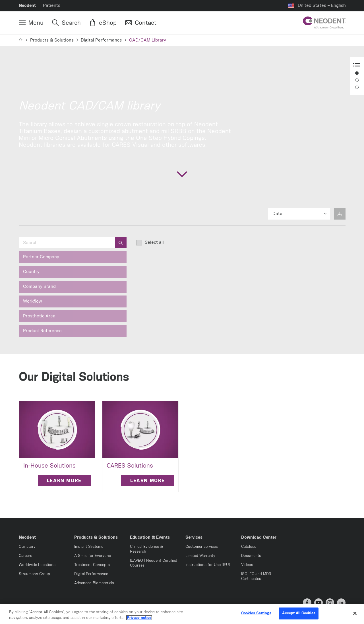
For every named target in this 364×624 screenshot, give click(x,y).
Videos (247, 565)
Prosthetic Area (39, 316)
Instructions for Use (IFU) (208, 565)
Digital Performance (101, 40)
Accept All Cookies (299, 614)
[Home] (21, 40)
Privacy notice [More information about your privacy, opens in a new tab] (139, 618)
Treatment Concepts (92, 565)
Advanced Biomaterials (94, 583)
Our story (27, 547)
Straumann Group (34, 574)
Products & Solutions (52, 40)
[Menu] (31, 23)
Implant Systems (89, 547)
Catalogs (249, 547)
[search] (121, 243)
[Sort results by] (299, 214)
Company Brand (39, 287)
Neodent (27, 6)
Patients (52, 6)
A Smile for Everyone (93, 556)
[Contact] (141, 23)
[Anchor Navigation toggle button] (357, 65)
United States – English (322, 6)
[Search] (66, 23)
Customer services (202, 547)
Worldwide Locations (37, 565)
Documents (251, 556)
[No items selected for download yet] (340, 214)
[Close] (355, 614)
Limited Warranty (200, 556)
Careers (25, 556)
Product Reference (42, 331)
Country (31, 272)
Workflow (33, 301)
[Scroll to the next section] (182, 174)
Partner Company (41, 257)
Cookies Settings (256, 614)
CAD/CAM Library (148, 40)
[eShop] (103, 23)
